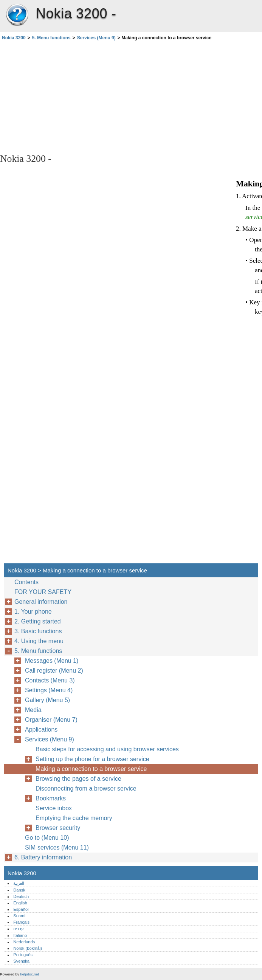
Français (21, 922)
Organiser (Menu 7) (51, 720)
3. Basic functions (38, 631)
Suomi (19, 916)
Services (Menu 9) (96, 38)
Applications (41, 730)
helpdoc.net (29, 974)
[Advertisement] (67, 96)
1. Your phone (33, 612)
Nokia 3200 (17, 15)
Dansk (19, 890)
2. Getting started (38, 621)
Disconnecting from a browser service (86, 788)
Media (33, 710)
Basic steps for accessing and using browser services (107, 749)
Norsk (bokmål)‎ (28, 948)
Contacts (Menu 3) (50, 680)
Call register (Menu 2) (54, 671)
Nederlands (24, 942)
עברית (19, 929)
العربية (19, 883)
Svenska (21, 961)
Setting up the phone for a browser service (92, 759)
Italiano (20, 935)
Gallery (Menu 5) (47, 700)
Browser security (58, 828)
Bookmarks (51, 798)
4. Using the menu (39, 641)
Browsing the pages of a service (78, 779)
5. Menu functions (51, 38)
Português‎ (23, 955)
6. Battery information (43, 857)
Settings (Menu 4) (49, 690)
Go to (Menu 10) (47, 838)
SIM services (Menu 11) (57, 847)
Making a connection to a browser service (91, 769)
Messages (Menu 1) (52, 661)
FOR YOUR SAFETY (43, 592)
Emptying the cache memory (74, 818)
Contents (26, 582)
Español (21, 909)
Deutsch (21, 896)
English (20, 903)
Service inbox (54, 808)
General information (41, 602)
